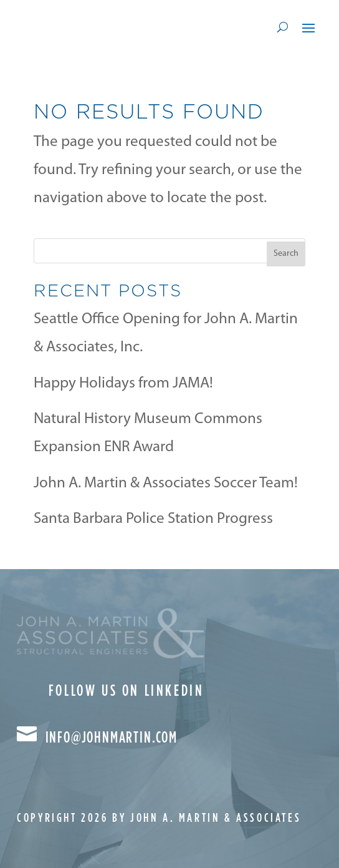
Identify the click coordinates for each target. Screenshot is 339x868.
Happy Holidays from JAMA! (123, 383)
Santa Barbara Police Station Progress (153, 519)
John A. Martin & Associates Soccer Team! (166, 483)
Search (286, 254)
